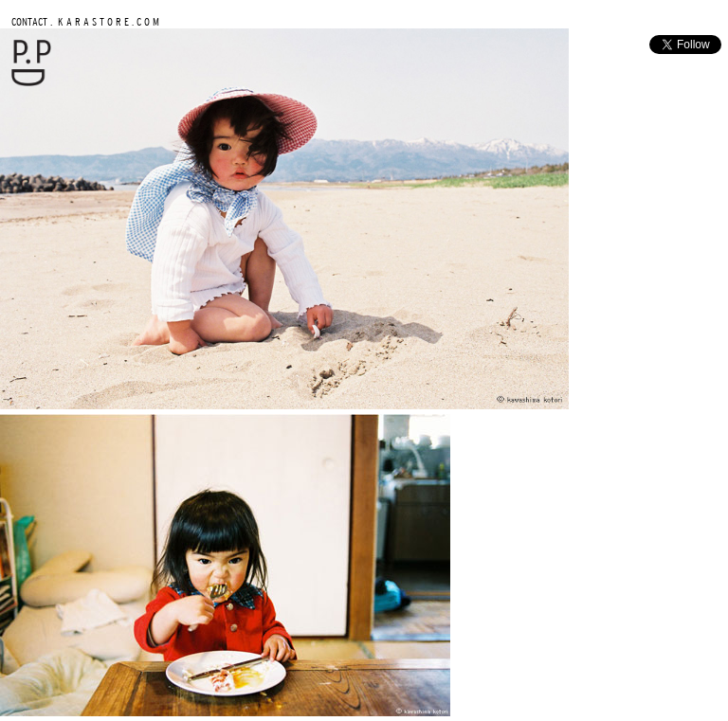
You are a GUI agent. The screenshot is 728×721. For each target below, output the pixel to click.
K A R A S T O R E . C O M (107, 21)
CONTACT (29, 21)
